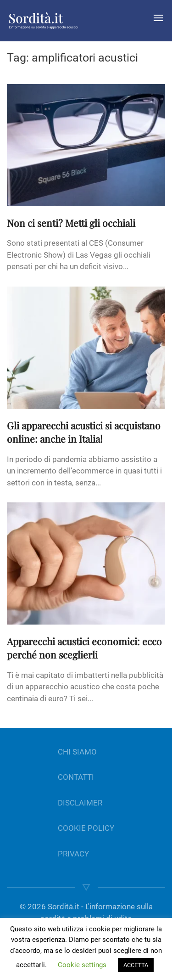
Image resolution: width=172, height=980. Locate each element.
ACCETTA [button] (136, 965)
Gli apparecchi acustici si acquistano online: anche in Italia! (84, 432)
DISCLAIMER (80, 803)
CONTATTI (76, 777)
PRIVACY (73, 854)
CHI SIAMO (77, 752)
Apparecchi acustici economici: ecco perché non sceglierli (84, 648)
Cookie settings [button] (82, 965)
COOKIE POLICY (86, 828)
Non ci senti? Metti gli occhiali (71, 223)
